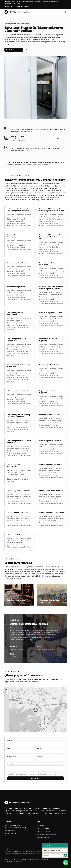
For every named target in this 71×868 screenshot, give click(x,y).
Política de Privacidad (28, 774)
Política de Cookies (43, 828)
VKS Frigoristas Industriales (17, 12)
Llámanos (30, 50)
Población (40, 756)
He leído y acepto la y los (33, 774)
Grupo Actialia (18, 862)
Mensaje (10, 764)
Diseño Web (8, 862)
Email (9, 748)
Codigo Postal (12, 756)
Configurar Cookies (43, 837)
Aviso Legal (40, 825)
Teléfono (40, 748)
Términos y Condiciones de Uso (47, 774)
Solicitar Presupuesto (14, 50)
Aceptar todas (9, 6)
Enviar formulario (36, 778)
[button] (36, 710)
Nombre (10, 741)
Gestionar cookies (23, 6)
